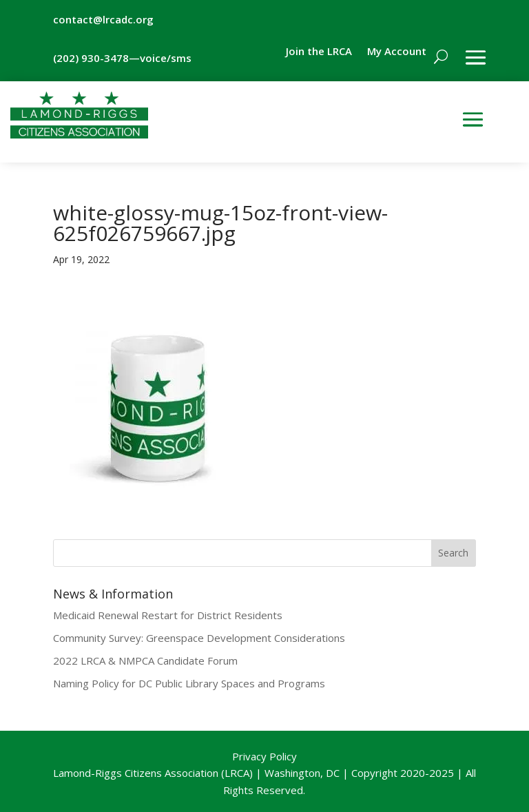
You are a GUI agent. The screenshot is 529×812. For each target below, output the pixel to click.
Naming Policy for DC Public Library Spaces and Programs (189, 683)
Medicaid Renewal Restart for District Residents (168, 615)
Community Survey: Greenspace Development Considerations (199, 638)
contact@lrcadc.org (103, 19)
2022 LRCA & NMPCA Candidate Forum (145, 660)
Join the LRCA (319, 52)
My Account (397, 52)
